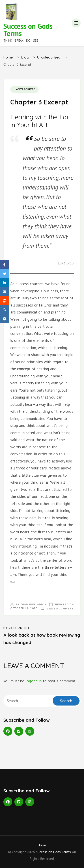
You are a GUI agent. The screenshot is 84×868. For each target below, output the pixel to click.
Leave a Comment (60, 608)
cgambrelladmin (33, 604)
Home (42, 845)
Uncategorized (24, 89)
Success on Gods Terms (28, 30)
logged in (33, 681)
